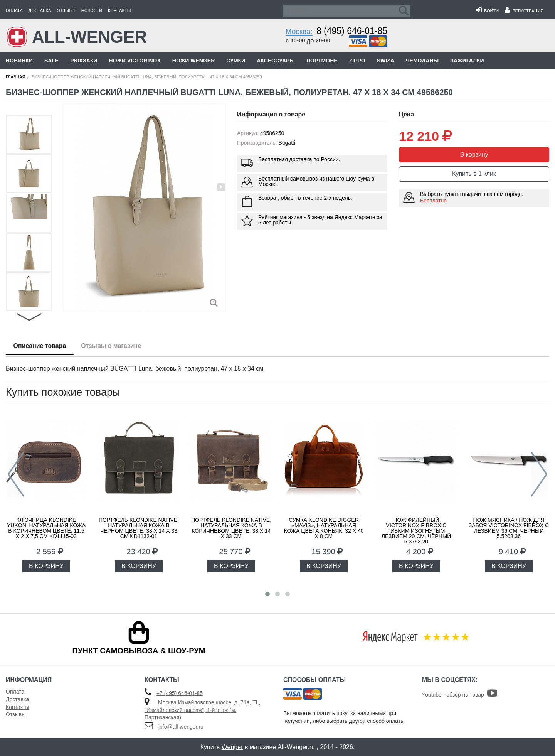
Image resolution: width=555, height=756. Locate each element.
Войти (487, 11)
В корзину (474, 154)
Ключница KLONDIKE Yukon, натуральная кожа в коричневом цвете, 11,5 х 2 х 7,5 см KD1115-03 (46, 528)
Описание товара (40, 346)
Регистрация (524, 11)
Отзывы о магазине (112, 346)
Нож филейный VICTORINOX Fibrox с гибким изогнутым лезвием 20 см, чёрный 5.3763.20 (416, 531)
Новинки (19, 61)
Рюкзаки (84, 61)
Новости (92, 10)
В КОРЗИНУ (46, 566)
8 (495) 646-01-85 (352, 31)
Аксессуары (276, 61)
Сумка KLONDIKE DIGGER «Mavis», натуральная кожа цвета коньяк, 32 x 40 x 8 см (324, 528)
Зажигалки (467, 61)
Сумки (236, 61)
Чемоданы (422, 61)
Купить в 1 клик (474, 174)
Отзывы (66, 10)
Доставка (40, 10)
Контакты (119, 10)
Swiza (386, 61)
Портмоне (322, 61)
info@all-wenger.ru (181, 727)
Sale (51, 61)
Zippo (357, 61)
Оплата (14, 10)
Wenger (232, 747)
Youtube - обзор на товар (460, 695)
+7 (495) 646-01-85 (180, 693)
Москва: (299, 31)
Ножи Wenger (193, 61)
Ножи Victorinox (135, 61)
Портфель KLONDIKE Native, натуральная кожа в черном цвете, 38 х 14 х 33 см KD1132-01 (139, 528)
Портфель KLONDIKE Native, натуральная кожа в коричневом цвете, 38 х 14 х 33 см (231, 528)
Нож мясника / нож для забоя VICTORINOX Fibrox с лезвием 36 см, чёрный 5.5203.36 (509, 528)
